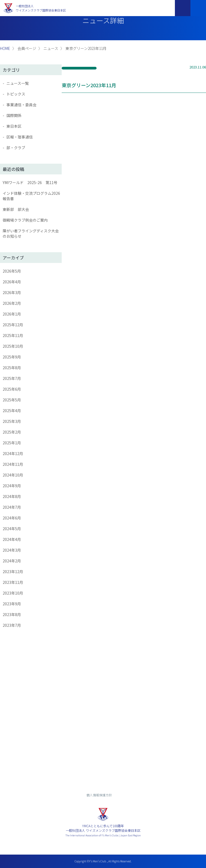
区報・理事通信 (20, 137)
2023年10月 (13, 593)
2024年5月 (12, 529)
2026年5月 (12, 271)
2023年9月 (12, 604)
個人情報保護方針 (99, 795)
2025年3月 (12, 421)
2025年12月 (13, 325)
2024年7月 (12, 507)
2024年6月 (12, 518)
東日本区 (14, 126)
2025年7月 (12, 378)
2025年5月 (12, 400)
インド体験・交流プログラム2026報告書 (31, 196)
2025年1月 (12, 443)
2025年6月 (12, 389)
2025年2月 (12, 432)
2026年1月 (12, 314)
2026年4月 (12, 282)
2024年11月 (13, 464)
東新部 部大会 (16, 209)
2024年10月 (13, 475)
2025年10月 (13, 346)
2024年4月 (12, 539)
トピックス (16, 94)
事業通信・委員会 (21, 105)
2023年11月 (13, 582)
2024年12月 (13, 453)
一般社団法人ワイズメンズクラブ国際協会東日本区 (41, 8)
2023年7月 (12, 625)
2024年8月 (12, 496)
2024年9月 (12, 486)
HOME (5, 48)
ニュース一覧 (18, 83)
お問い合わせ (103, 749)
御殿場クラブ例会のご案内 (25, 220)
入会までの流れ (103, 764)
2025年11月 (13, 335)
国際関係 (14, 115)
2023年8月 (12, 614)
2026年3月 (12, 292)
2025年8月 (12, 368)
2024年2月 (12, 561)
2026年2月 (12, 303)
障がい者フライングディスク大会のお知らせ (31, 233)
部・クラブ (16, 148)
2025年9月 (12, 357)
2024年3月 (12, 550)
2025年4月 (12, 411)
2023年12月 (13, 572)
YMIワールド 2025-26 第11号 (30, 182)
